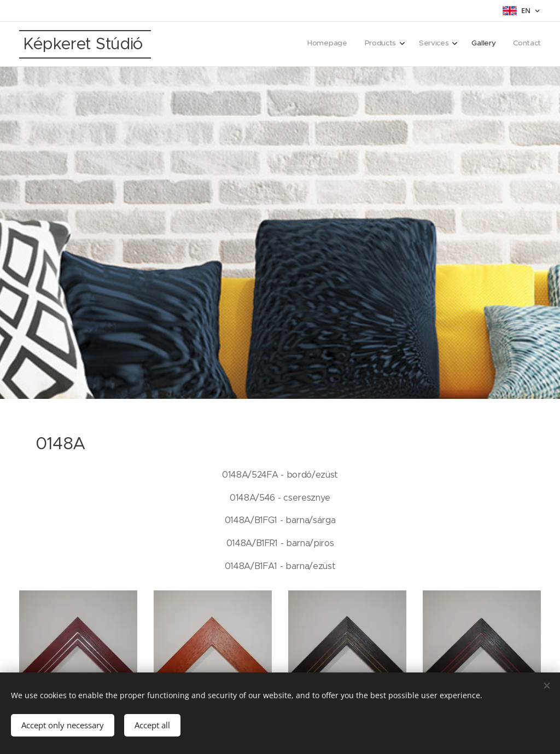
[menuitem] (463, 44)
